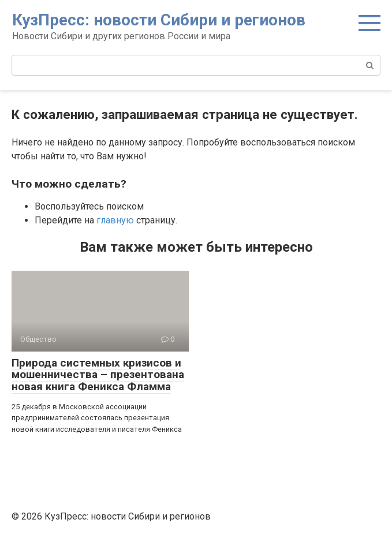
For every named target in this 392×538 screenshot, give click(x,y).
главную (115, 220)
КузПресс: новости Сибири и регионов (159, 20)
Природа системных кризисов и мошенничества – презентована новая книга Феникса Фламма (98, 375)
